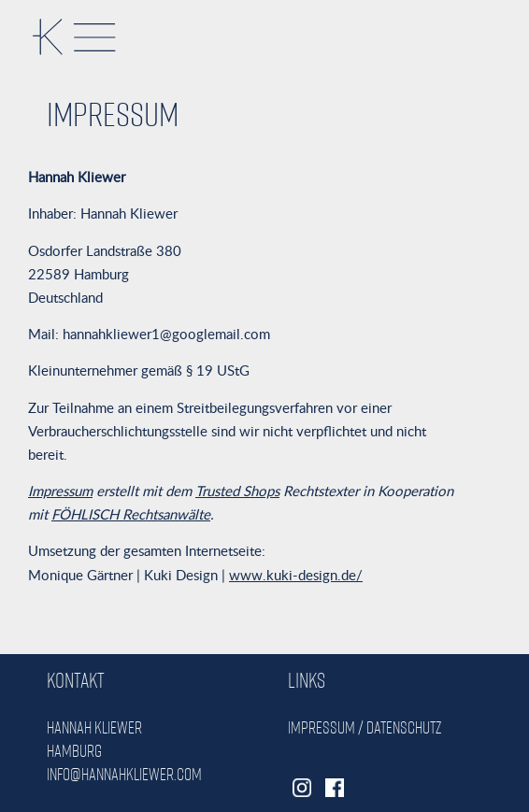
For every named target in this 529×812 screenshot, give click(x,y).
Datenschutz (404, 727)
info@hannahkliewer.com (124, 774)
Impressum (60, 491)
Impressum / (327, 727)
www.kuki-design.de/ (296, 575)
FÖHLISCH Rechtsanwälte (131, 514)
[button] (264, 33)
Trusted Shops (237, 491)
